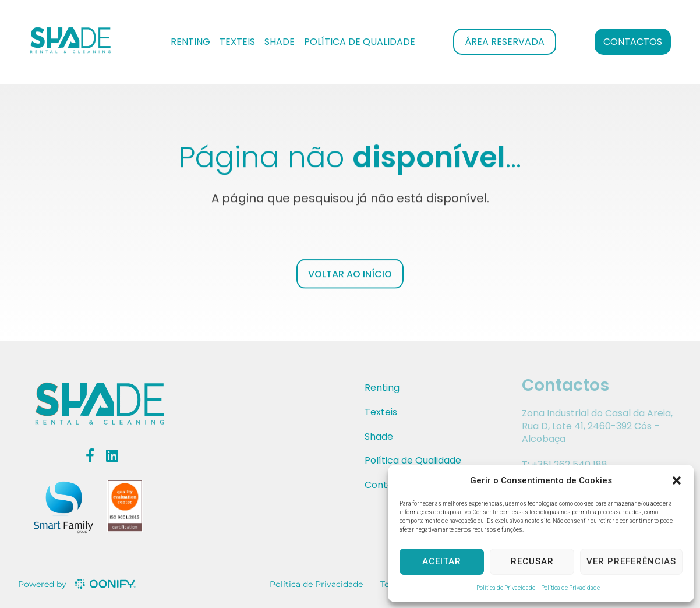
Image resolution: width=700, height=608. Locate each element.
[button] (677, 480)
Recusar (532, 561)
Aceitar (442, 561)
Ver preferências (631, 561)
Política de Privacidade (506, 588)
